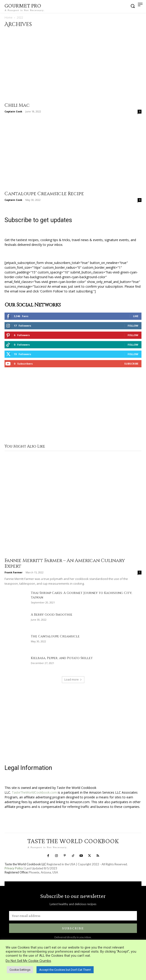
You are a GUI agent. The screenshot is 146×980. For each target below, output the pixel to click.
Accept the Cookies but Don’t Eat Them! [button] (65, 970)
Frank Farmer (13, 572)
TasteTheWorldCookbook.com (34, 792)
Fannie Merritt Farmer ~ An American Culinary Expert (65, 564)
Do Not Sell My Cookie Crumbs (28, 961)
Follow (133, 326)
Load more (73, 680)
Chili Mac (17, 105)
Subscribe (131, 364)
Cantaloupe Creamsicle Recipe (44, 194)
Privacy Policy (14, 868)
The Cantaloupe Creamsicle (55, 636)
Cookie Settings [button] (20, 970)
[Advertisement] (73, 406)
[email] (73, 916)
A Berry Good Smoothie (52, 615)
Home (9, 18)
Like (136, 316)
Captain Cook (13, 111)
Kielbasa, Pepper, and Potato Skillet (62, 658)
